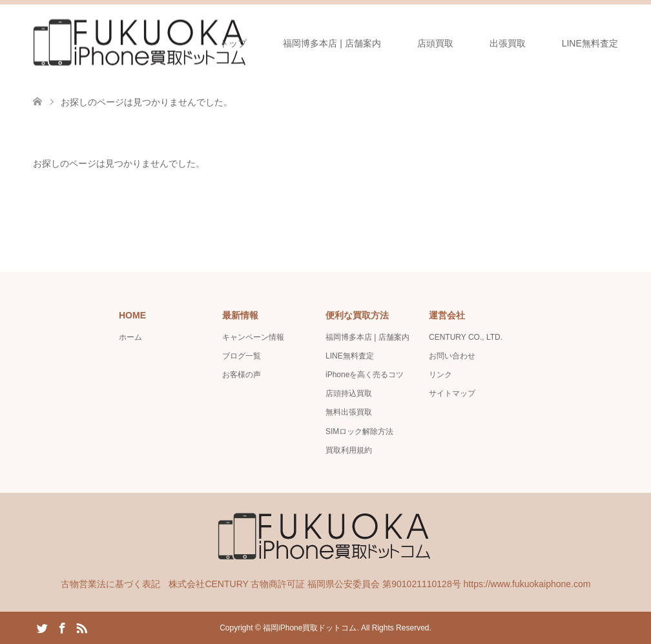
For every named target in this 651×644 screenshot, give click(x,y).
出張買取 (508, 43)
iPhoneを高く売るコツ (365, 375)
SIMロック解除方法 (359, 431)
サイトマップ (452, 393)
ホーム (130, 337)
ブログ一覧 (242, 356)
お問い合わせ (452, 356)
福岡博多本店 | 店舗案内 (332, 43)
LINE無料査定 (590, 43)
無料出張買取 (349, 412)
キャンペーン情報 (253, 337)
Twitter (42, 627)
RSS (81, 627)
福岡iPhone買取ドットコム (310, 628)
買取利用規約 (349, 450)
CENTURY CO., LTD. (466, 337)
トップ (233, 43)
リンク (440, 375)
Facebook (62, 627)
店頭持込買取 (349, 393)
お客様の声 (242, 375)
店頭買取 (435, 43)
